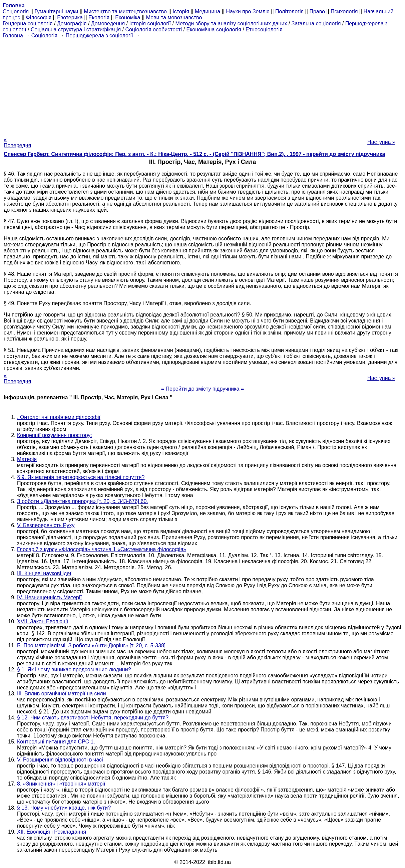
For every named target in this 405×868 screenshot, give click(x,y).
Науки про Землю (248, 12)
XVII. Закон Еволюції (43, 621)
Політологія (289, 12)
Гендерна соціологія (28, 24)
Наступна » (381, 142)
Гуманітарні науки (56, 12)
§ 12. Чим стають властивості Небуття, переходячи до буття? (93, 718)
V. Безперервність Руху (46, 525)
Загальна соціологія (316, 24)
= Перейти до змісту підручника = (203, 389)
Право (317, 12)
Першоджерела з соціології (99, 36)
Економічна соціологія (214, 30)
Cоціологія (16, 12)
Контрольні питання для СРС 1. (56, 742)
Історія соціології (150, 24)
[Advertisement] (202, 85)
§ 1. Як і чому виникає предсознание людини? (74, 670)
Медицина (208, 12)
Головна (13, 36)
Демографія (72, 24)
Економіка (128, 18)
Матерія (27, 459)
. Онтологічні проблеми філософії (59, 417)
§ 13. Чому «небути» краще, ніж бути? (64, 808)
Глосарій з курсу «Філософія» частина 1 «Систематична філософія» (102, 549)
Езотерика (70, 18)
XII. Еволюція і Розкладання (52, 832)
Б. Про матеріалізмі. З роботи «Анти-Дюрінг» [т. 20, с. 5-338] (91, 645)
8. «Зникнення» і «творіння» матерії (61, 784)
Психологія (344, 12)
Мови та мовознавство (174, 18)
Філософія (39, 18)
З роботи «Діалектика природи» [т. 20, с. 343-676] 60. (83, 501)
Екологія (99, 18)
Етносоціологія (264, 30)
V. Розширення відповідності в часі (60, 760)
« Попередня (17, 142)
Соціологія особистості (153, 30)
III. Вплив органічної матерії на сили (62, 694)
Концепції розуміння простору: (55, 435)
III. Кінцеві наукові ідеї (44, 573)
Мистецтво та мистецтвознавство (125, 12)
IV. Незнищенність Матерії (49, 597)
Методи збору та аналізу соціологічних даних (231, 24)
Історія (181, 12)
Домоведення (108, 24)
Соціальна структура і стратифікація (76, 30)
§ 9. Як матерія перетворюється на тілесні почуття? (81, 477)
